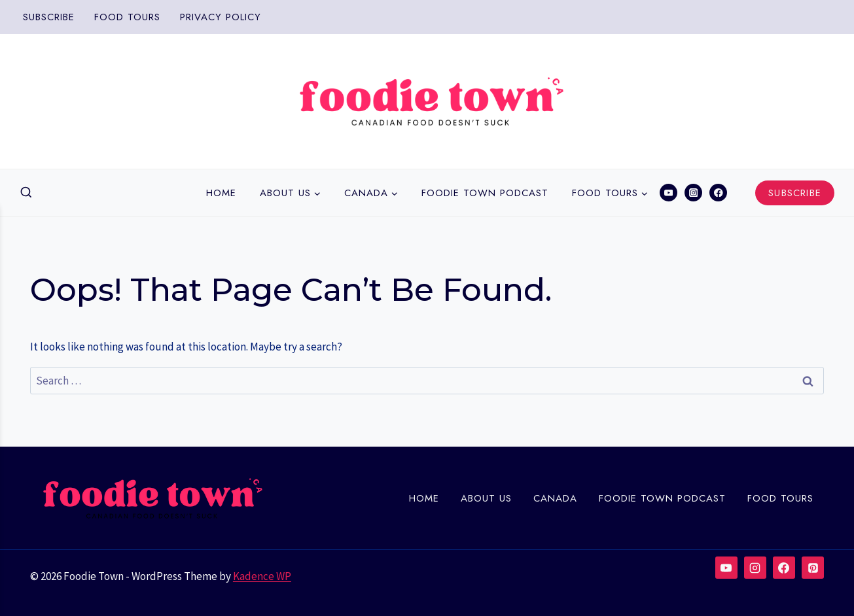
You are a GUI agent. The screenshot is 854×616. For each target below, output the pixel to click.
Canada (555, 498)
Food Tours (127, 17)
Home (221, 193)
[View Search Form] (26, 193)
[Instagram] (693, 193)
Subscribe (49, 17)
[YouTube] (668, 193)
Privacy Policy (221, 17)
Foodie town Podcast (485, 193)
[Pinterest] (813, 568)
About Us (486, 498)
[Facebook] (718, 193)
